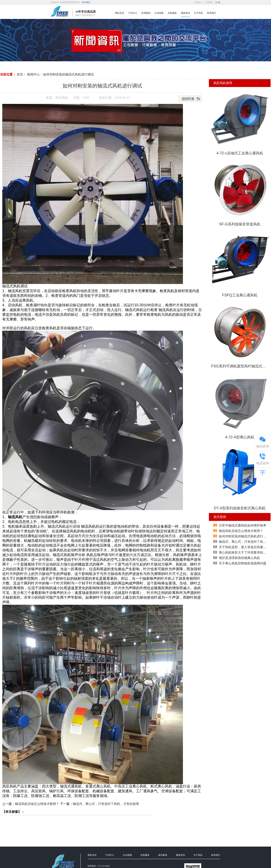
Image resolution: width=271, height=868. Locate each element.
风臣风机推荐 (223, 83)
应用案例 (146, 13)
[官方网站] (86, 2)
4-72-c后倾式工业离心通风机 (240, 153)
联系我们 (210, 2)
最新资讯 (185, 13)
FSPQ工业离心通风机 (240, 295)
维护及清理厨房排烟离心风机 (239, 558)
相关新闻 (220, 517)
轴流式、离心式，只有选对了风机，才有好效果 (106, 804)
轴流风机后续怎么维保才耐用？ (37, 804)
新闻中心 (33, 74)
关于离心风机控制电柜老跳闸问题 (243, 563)
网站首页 (120, 13)
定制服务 (172, 13)
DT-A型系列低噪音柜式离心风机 (240, 508)
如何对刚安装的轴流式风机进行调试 (68, 74)
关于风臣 (199, 13)
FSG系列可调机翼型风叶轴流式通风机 (241, 366)
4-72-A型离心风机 (240, 437)
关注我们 (198, 2)
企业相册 (159, 13)
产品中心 (133, 13)
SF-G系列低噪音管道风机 (240, 224)
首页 (20, 74)
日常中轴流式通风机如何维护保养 (243, 525)
